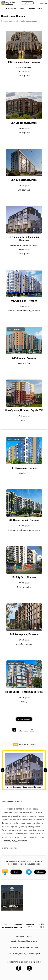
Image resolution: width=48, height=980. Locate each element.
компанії (31, 8)
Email (16, 872)
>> (32, 730)
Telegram (40, 872)
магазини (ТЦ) (30, 926)
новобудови (11, 8)
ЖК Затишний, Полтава (24, 468)
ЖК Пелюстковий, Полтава (24, 520)
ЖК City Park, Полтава (24, 577)
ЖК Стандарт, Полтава (24, 123)
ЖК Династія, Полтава (24, 180)
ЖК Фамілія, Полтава (24, 358)
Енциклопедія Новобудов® (28, 954)
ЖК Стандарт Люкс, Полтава (24, 62)
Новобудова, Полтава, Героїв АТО (24, 410)
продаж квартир (18, 926)
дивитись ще (24, 719)
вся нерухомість (7, 926)
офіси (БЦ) (42, 926)
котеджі (22, 8)
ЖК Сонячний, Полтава (24, 301)
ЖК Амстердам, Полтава (24, 634)
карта (40, 8)
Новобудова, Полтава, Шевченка (24, 692)
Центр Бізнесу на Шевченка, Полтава (24, 238)
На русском (43, 3)
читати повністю (9, 848)
